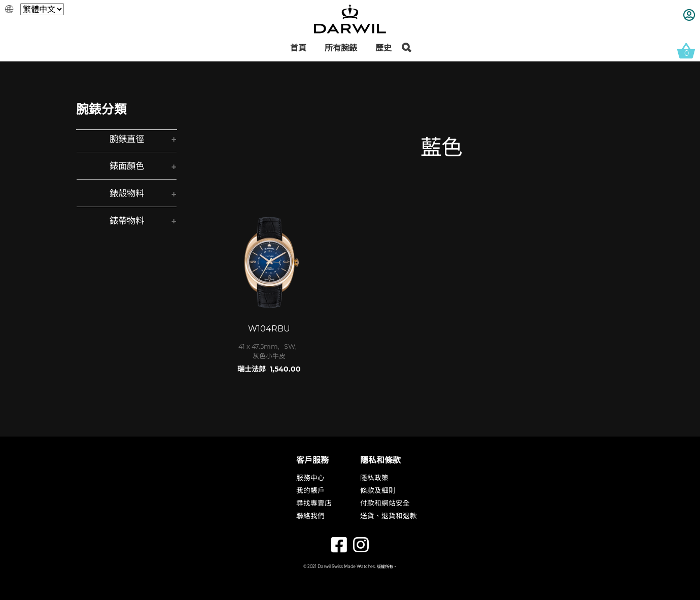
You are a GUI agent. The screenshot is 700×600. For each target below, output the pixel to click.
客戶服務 (312, 460)
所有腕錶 (341, 48)
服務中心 (310, 479)
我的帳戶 (310, 492)
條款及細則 (378, 492)
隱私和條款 (380, 460)
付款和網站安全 (385, 505)
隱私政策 (374, 479)
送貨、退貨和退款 (389, 517)
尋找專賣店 (314, 505)
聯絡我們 (310, 517)
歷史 (383, 48)
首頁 (298, 48)
